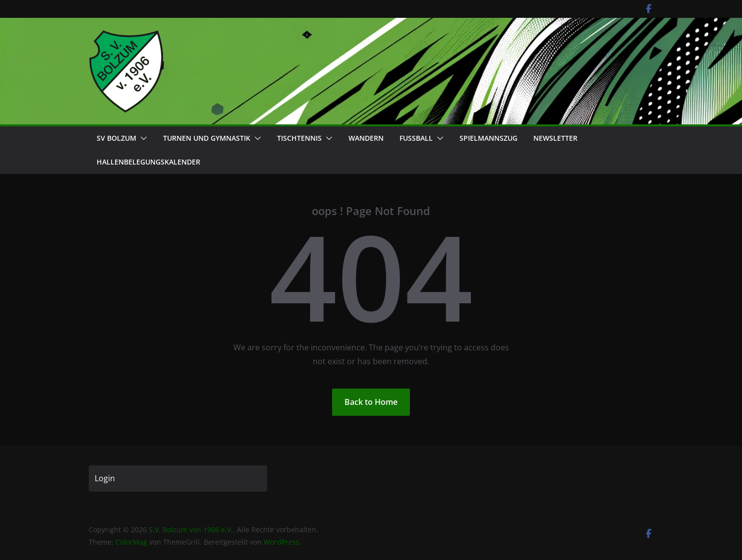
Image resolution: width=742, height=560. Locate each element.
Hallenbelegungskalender (148, 162)
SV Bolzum (116, 138)
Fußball (416, 138)
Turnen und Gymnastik (207, 138)
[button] (142, 138)
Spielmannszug (488, 138)
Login (105, 478)
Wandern (366, 138)
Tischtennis (299, 138)
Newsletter (555, 138)
